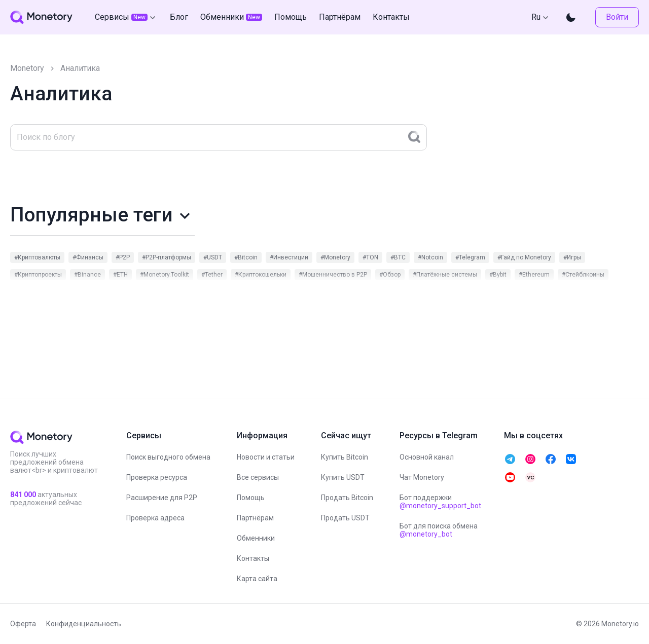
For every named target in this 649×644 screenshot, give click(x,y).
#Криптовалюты (37, 257)
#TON (370, 257)
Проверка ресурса (157, 477)
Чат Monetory (422, 477)
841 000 (23, 495)
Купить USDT (343, 477)
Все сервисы (258, 477)
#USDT (213, 257)
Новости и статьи (266, 457)
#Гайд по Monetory (524, 257)
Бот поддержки (440, 502)
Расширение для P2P (162, 498)
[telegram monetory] (510, 459)
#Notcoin (430, 257)
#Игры (572, 257)
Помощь (251, 498)
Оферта (23, 624)
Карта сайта (257, 579)
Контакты (253, 558)
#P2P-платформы (167, 257)
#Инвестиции (289, 257)
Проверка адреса (155, 518)
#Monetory (335, 257)
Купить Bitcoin (345, 457)
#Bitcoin (246, 257)
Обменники (256, 538)
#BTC (398, 257)
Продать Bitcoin (347, 498)
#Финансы (88, 257)
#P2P (123, 257)
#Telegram (470, 257)
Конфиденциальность (84, 624)
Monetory (27, 68)
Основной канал (427, 457)
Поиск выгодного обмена (168, 457)
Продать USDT (345, 518)
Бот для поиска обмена (439, 530)
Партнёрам (255, 518)
